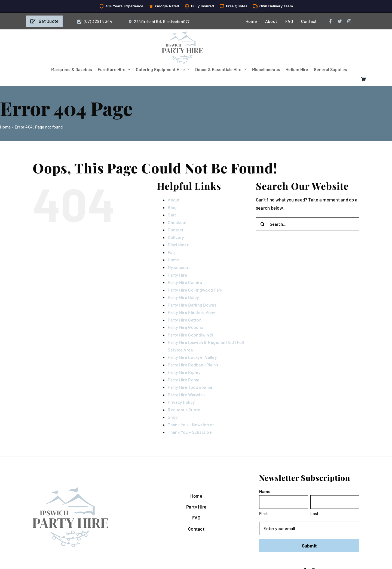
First (264, 513)
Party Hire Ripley (184, 372)
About (174, 200)
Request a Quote (184, 410)
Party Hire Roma (183, 380)
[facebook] (330, 21)
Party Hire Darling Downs (192, 305)
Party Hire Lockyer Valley (192, 357)
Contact (176, 230)
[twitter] (340, 21)
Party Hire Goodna (185, 327)
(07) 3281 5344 (98, 21)
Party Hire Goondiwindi (190, 335)
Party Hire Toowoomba (190, 387)
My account (179, 267)
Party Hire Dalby (183, 297)
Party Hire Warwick (186, 395)
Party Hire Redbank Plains (193, 365)
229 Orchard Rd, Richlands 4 (159, 22)
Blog (172, 207)
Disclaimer (178, 245)
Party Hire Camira (185, 282)
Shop (173, 417)
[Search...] (308, 224)
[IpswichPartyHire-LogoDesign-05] (182, 33)
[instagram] (349, 21)
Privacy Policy (181, 402)
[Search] (263, 224)
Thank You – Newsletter (191, 425)
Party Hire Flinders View (191, 312)
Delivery (176, 237)
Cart (172, 215)
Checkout (177, 222)
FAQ (196, 518)
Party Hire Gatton (185, 320)
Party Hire (177, 275)
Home (5, 127)
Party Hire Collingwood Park (195, 290)
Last (315, 513)
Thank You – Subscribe (190, 432)
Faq (171, 252)
